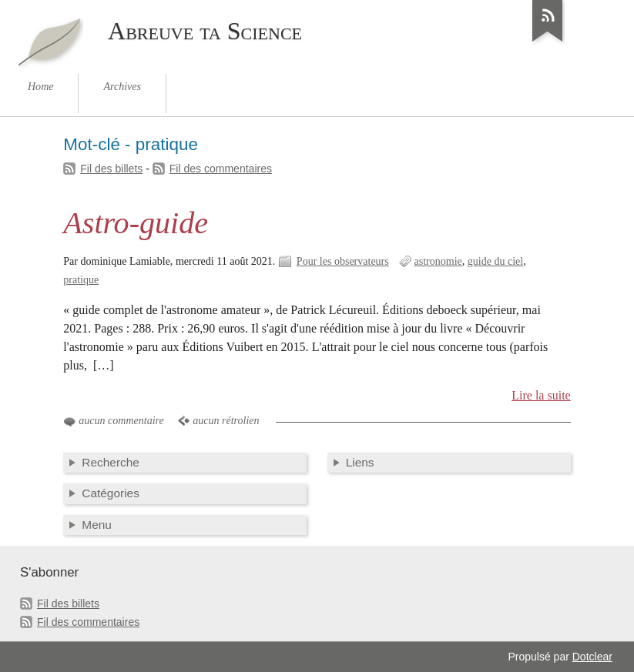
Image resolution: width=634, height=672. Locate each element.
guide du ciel (495, 261)
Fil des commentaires (221, 169)
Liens (360, 462)
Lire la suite (541, 395)
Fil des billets (111, 169)
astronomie (438, 261)
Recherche (111, 462)
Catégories (111, 493)
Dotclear (592, 657)
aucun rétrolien (226, 421)
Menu (97, 525)
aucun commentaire (121, 421)
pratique (81, 280)
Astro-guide (136, 223)
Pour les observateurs (343, 261)
